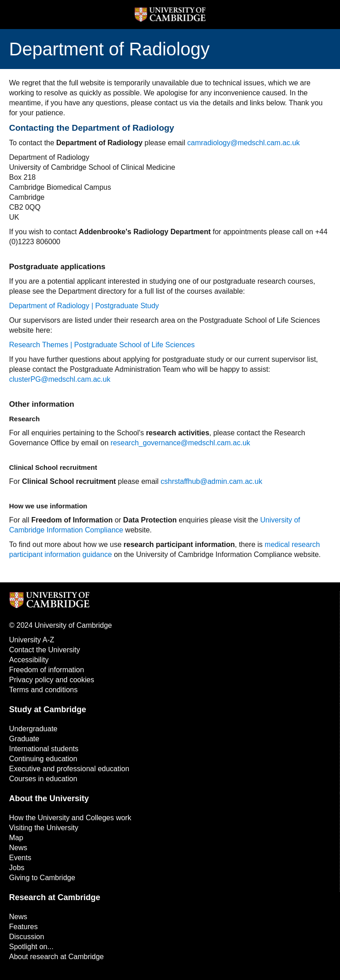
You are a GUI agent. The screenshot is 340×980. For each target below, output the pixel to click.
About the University (49, 798)
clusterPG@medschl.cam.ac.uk (60, 379)
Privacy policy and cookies (52, 680)
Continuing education (43, 759)
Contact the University (45, 650)
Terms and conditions (43, 690)
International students (44, 749)
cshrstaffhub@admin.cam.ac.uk (211, 481)
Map (16, 838)
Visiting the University (44, 828)
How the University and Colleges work (70, 818)
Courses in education (43, 779)
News (18, 848)
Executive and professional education (69, 769)
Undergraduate (33, 729)
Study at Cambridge (48, 709)
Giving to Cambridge (42, 878)
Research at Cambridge (55, 897)
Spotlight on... (31, 947)
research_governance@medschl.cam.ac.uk (180, 443)
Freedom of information (46, 670)
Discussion (27, 937)
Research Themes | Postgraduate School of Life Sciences (102, 345)
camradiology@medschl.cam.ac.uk (243, 143)
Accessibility (29, 660)
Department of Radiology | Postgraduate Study (84, 306)
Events (20, 858)
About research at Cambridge (56, 957)
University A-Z (32, 640)
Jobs (17, 868)
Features (23, 927)
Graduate (24, 739)
